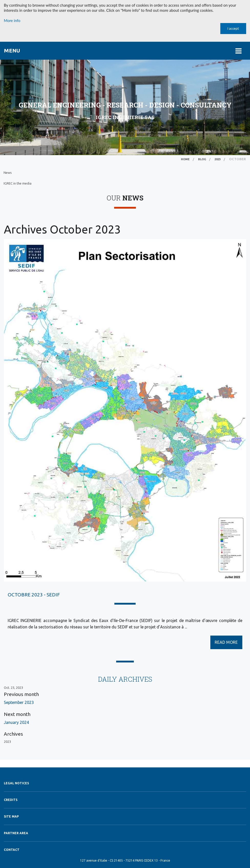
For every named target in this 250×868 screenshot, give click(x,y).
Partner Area (16, 833)
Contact (12, 850)
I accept (233, 28)
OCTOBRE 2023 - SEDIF (34, 595)
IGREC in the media (18, 183)
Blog (202, 159)
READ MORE (226, 642)
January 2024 (16, 722)
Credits (11, 800)
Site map (11, 816)
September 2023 (19, 702)
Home (185, 159)
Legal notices (16, 783)
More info (12, 20)
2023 (218, 159)
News (8, 173)
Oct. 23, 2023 (13, 688)
